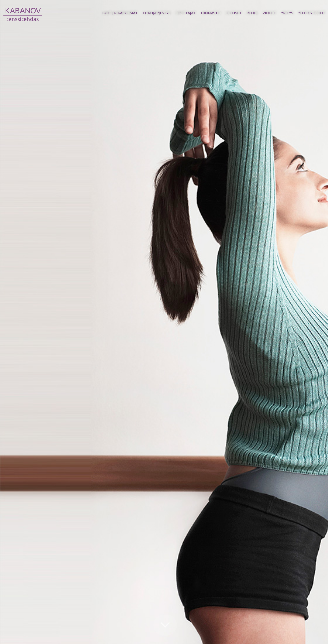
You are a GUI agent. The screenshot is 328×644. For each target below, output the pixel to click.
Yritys (287, 13)
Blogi (252, 13)
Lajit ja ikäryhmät (120, 13)
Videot (269, 13)
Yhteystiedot (312, 13)
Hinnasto (211, 13)
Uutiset (234, 13)
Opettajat (186, 13)
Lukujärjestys (157, 13)
